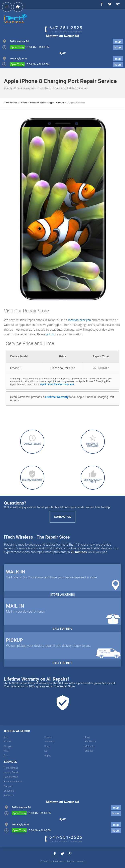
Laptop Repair (11, 772)
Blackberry (90, 742)
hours (118, 47)
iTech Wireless (11, 103)
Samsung (49, 742)
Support (8, 786)
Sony (47, 746)
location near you (80, 320)
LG (46, 751)
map (118, 42)
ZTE (6, 737)
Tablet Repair (11, 777)
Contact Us (62, 517)
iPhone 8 (60, 103)
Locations (9, 791)
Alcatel (8, 742)
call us (50, 334)
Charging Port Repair (76, 103)
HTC (6, 751)
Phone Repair (11, 768)
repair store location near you (57, 384)
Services (23, 103)
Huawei (48, 737)
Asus (87, 737)
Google (8, 746)
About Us (9, 795)
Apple (51, 103)
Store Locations (62, 595)
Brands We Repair (13, 782)
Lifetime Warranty (57, 397)
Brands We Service (38, 103)
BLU (6, 755)
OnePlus (89, 751)
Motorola (89, 746)
